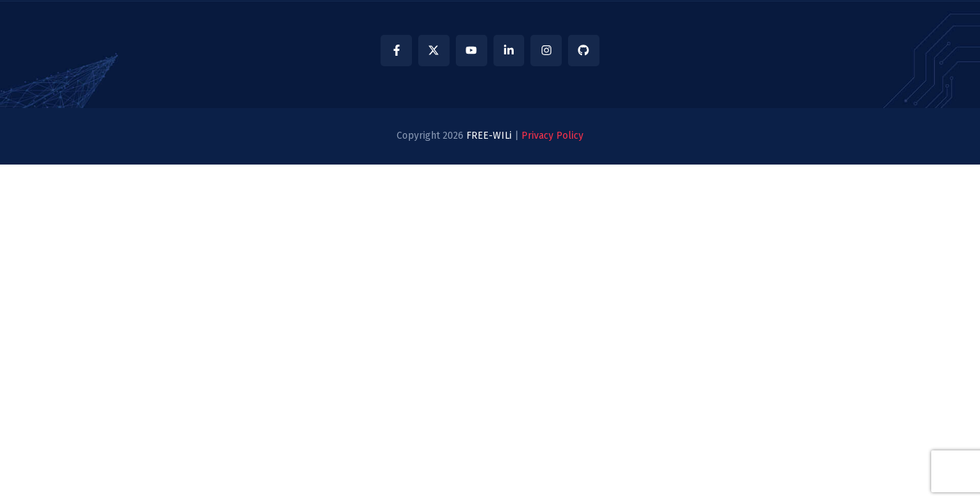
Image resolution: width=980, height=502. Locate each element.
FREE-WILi (489, 136)
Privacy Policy (552, 136)
